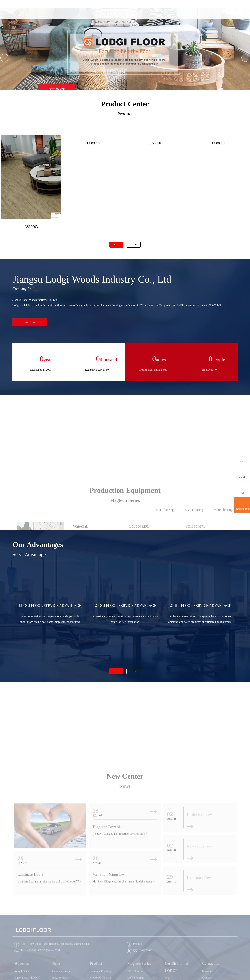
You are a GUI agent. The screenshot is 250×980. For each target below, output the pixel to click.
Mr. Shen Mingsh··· (108, 939)
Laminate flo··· (200, 942)
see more (30, 322)
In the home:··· (200, 879)
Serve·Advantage (29, 554)
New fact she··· (199, 910)
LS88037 (219, 143)
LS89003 (31, 227)
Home (90, 16)
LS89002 (94, 143)
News (129, 16)
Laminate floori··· (32, 939)
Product (149, 16)
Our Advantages (38, 545)
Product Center (125, 104)
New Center (125, 840)
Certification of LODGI (189, 25)
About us (109, 16)
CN (228, 16)
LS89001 (156, 143)
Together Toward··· (108, 891)
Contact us (208, 16)
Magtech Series (169, 25)
